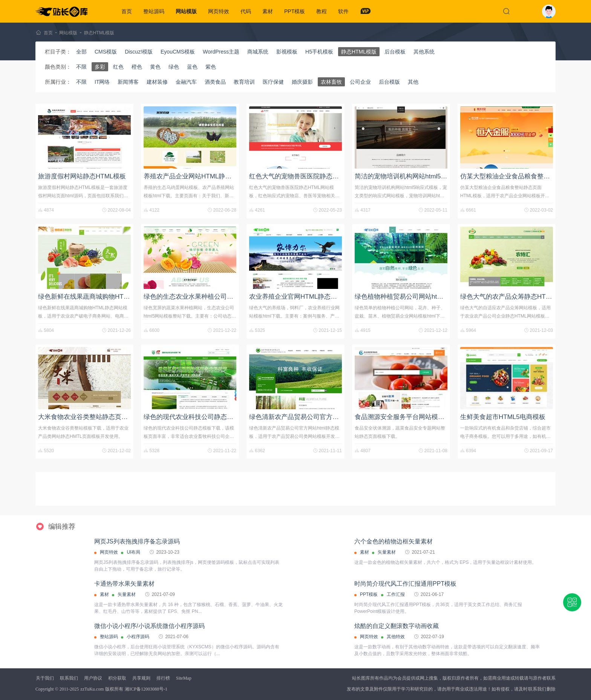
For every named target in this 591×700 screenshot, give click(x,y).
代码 (246, 11)
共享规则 (141, 678)
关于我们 (45, 678)
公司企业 (360, 82)
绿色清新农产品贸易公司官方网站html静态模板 (316, 417)
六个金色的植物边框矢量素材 (393, 541)
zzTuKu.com (92, 689)
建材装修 (157, 82)
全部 (81, 52)
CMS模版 (106, 52)
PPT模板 (295, 11)
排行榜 (163, 678)
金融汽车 (186, 82)
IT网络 (102, 82)
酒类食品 (215, 82)
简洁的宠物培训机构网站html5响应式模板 (414, 176)
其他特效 (396, 637)
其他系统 (424, 52)
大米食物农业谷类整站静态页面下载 (89, 417)
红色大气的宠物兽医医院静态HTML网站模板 (312, 176)
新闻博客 (128, 82)
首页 (127, 11)
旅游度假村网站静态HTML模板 (82, 176)
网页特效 (219, 11)
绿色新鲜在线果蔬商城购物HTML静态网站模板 (104, 297)
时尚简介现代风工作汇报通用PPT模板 (405, 584)
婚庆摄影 (302, 82)
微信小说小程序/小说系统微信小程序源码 (149, 626)
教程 (322, 11)
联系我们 (69, 678)
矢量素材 (387, 552)
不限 (81, 67)
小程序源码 (138, 637)
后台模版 (389, 82)
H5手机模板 (319, 52)
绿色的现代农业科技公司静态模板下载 (198, 417)
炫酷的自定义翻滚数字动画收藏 (397, 626)
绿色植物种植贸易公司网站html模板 (406, 297)
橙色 (137, 67)
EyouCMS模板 (178, 52)
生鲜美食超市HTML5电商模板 (503, 417)
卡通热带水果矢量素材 (124, 584)
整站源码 (154, 11)
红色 (118, 67)
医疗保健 (273, 82)
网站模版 (186, 11)
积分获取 (117, 678)
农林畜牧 (331, 82)
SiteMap (184, 678)
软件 (343, 11)
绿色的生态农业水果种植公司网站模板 (198, 297)
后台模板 (395, 52)
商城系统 (258, 52)
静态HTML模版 (99, 33)
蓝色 (192, 67)
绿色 (174, 67)
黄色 (155, 67)
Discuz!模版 (139, 52)
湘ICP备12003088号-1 (146, 689)
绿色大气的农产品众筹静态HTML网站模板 (520, 297)
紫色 (211, 67)
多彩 (100, 67)
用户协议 (93, 678)
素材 (268, 11)
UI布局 (133, 552)
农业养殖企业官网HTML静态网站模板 (303, 297)
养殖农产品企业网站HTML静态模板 (194, 176)
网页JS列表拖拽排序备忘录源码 (137, 541)
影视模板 (287, 52)
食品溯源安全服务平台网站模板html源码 (412, 417)
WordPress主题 (221, 52)
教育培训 (244, 82)
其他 (413, 82)
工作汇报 (396, 594)
